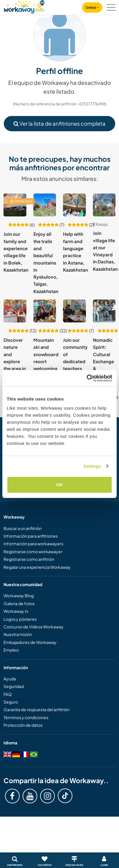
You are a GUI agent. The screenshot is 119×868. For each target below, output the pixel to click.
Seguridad (14, 686)
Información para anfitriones (31, 536)
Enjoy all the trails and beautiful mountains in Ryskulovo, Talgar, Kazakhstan (46, 263)
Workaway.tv (16, 611)
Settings (92, 466)
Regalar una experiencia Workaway (37, 567)
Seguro (11, 702)
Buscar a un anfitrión (23, 528)
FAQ (8, 694)
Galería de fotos (19, 603)
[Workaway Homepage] (24, 6)
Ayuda (10, 679)
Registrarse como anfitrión (29, 559)
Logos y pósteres (20, 619)
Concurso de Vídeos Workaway (34, 627)
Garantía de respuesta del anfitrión (36, 709)
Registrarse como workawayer (33, 551)
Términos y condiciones (26, 717)
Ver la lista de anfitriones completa (59, 123)
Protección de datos (23, 725)
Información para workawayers (33, 544)
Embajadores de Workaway (30, 642)
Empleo (11, 650)
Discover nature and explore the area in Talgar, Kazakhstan (16, 361)
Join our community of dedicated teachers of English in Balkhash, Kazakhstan (75, 369)
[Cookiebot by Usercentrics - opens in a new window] (87, 378)
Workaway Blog (19, 596)
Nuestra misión (18, 634)
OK (60, 485)
